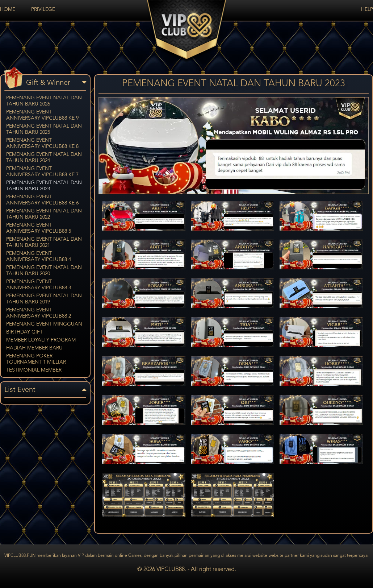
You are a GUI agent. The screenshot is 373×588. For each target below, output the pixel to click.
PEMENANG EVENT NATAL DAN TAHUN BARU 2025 (44, 129)
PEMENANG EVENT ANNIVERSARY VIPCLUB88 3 (39, 285)
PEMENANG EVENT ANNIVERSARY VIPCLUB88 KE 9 (42, 115)
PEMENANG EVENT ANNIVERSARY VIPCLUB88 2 (39, 313)
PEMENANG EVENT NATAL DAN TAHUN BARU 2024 (44, 158)
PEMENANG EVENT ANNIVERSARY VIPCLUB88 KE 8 (42, 143)
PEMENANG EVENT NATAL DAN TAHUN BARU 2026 (44, 101)
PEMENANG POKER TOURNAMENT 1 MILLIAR (36, 359)
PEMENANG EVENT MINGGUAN (44, 324)
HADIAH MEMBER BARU (34, 348)
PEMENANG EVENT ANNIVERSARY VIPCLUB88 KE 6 (42, 200)
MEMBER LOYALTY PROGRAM (41, 340)
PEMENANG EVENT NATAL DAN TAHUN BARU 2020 (44, 271)
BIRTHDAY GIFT (24, 332)
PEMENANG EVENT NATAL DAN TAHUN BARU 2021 (44, 242)
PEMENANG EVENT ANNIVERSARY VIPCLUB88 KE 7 (42, 172)
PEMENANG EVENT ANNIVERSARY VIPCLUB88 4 (39, 256)
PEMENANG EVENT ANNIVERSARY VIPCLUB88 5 (39, 228)
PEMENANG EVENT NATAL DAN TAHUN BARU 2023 (44, 186)
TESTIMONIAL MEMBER (34, 370)
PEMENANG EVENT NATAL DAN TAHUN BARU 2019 (44, 299)
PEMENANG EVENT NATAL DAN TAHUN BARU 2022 (44, 214)
